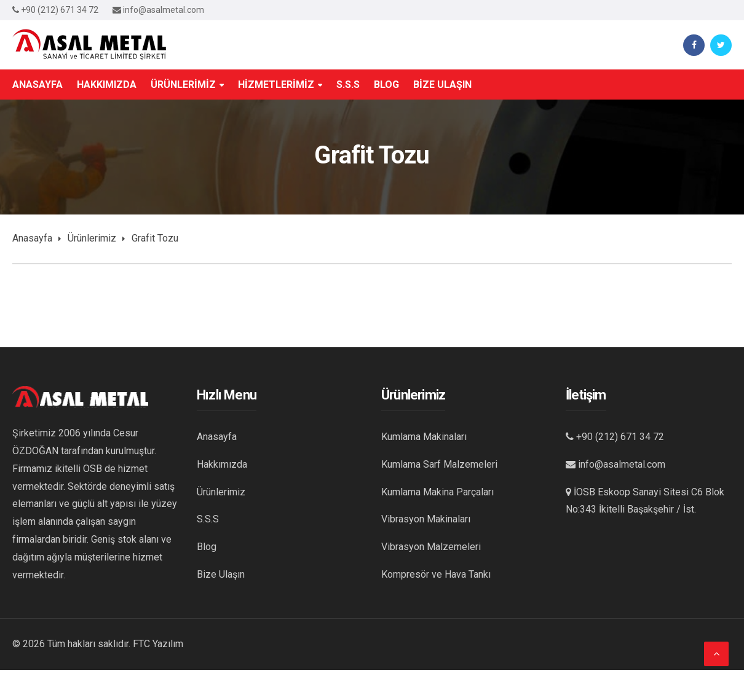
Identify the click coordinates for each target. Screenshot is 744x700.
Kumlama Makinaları (424, 437)
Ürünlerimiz (92, 238)
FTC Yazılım (158, 644)
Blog (207, 547)
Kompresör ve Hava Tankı (436, 574)
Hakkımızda (222, 464)
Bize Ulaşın (221, 574)
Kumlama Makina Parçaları (437, 492)
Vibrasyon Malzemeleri (431, 547)
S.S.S (208, 519)
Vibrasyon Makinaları (426, 519)
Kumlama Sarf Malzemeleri (439, 464)
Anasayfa (32, 238)
